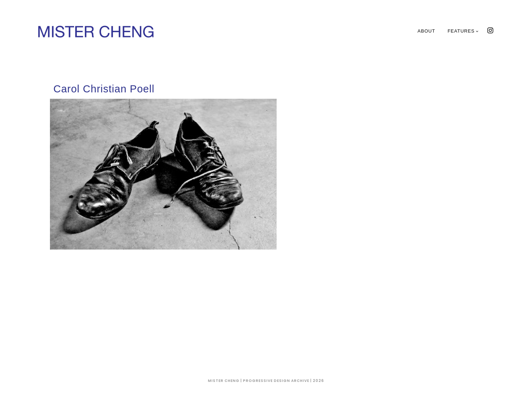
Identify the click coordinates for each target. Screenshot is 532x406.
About (426, 31)
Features (463, 31)
